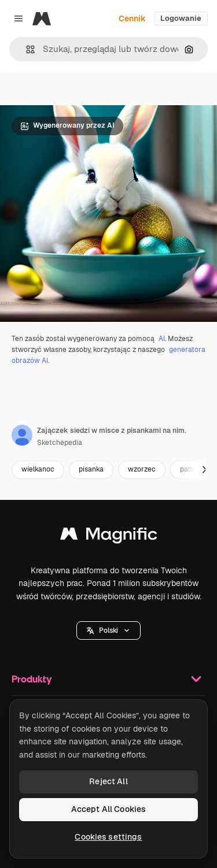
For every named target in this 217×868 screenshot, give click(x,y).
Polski (108, 630)
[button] (26, 49)
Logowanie (181, 18)
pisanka (91, 469)
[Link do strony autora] (22, 435)
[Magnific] (42, 18)
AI (162, 339)
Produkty (108, 679)
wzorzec (142, 469)
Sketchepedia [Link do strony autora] (60, 443)
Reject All (108, 781)
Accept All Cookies (109, 809)
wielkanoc (38, 469)
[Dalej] (204, 470)
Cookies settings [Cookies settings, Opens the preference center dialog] (108, 837)
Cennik (132, 18)
